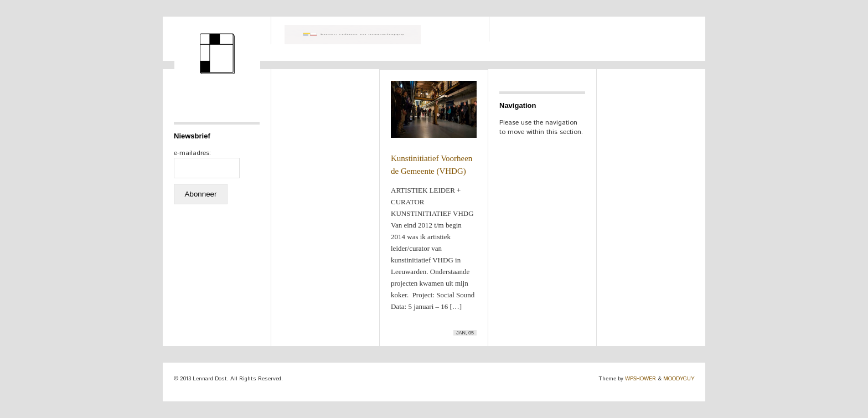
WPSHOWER (640, 379)
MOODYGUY (679, 379)
